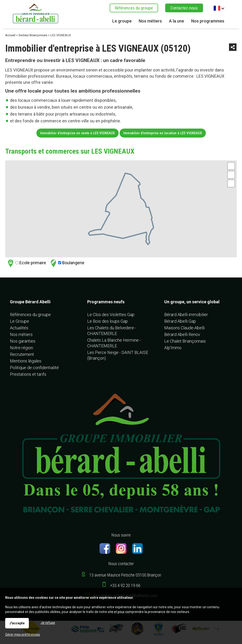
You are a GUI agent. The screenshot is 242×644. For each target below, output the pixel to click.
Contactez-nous (184, 8)
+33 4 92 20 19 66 (125, 585)
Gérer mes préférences (23, 635)
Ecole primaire (26, 263)
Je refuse (48, 623)
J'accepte (17, 623)
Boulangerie (67, 263)
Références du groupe (134, 8)
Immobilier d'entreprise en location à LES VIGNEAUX (163, 133)
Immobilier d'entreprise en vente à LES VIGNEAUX (78, 133)
